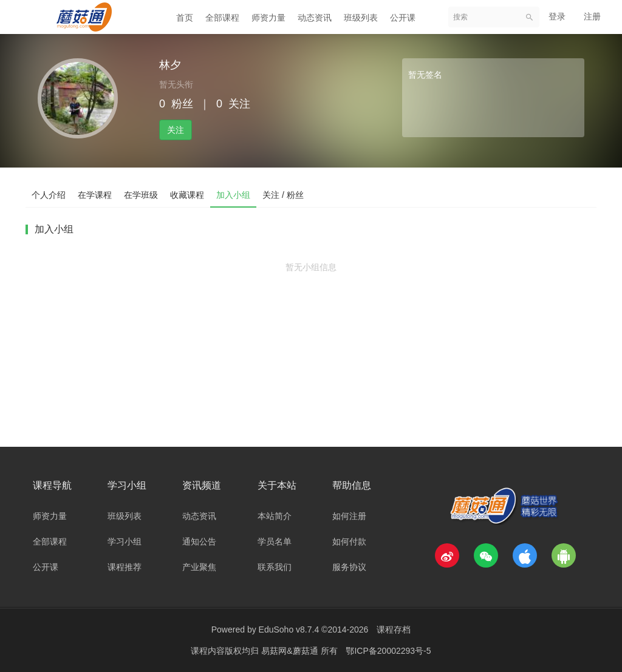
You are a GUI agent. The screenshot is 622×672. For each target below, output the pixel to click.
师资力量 (268, 18)
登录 (557, 16)
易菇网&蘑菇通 (291, 651)
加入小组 (233, 195)
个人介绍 (49, 195)
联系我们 (275, 567)
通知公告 (199, 541)
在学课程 (95, 195)
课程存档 (394, 630)
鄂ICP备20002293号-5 (388, 651)
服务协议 (349, 567)
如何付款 (349, 541)
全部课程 (222, 18)
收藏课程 (187, 195)
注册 (592, 16)
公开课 (403, 18)
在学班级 (141, 195)
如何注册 (349, 516)
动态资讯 (315, 18)
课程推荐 (125, 567)
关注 (176, 130)
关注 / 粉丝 (283, 195)
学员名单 (275, 541)
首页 (185, 18)
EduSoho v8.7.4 (289, 630)
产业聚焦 (199, 567)
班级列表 (361, 18)
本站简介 (275, 516)
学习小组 (125, 541)
